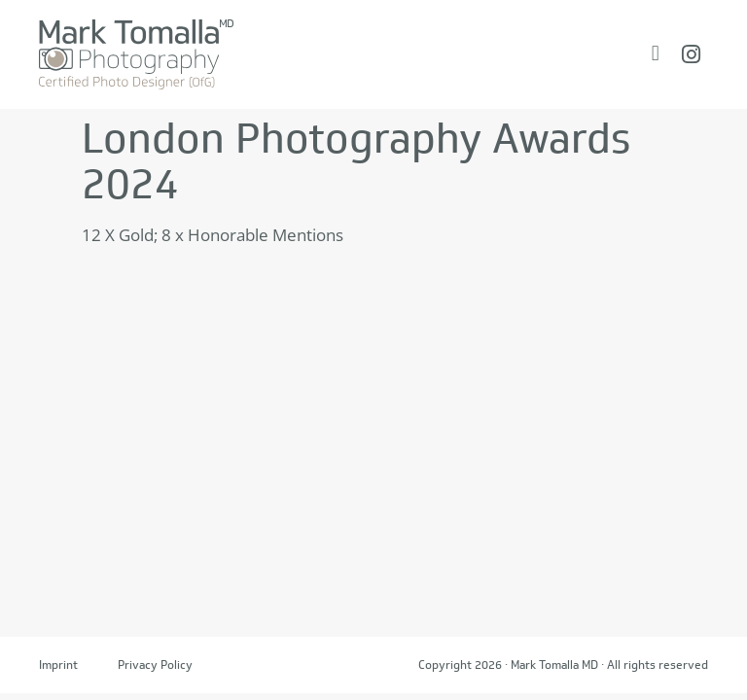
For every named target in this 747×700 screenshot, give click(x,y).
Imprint (58, 665)
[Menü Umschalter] (656, 53)
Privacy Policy (155, 665)
